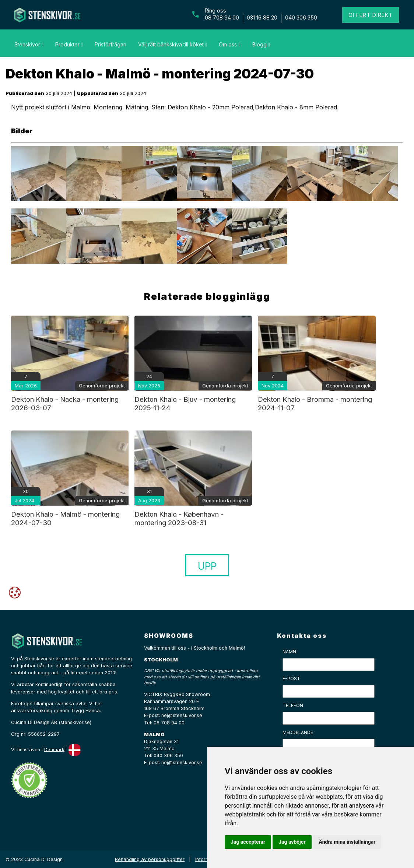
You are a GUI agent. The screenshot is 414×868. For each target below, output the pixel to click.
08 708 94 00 (222, 17)
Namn (289, 652)
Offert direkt (371, 15)
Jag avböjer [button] (292, 842)
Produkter (69, 44)
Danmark (54, 749)
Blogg (261, 44)
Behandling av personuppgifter (150, 859)
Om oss (229, 44)
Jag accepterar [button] (248, 842)
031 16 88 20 (262, 17)
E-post (291, 679)
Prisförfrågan (110, 44)
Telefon (293, 705)
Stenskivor (29, 44)
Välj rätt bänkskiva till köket (173, 44)
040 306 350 (301, 17)
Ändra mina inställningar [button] (347, 842)
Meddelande (298, 732)
